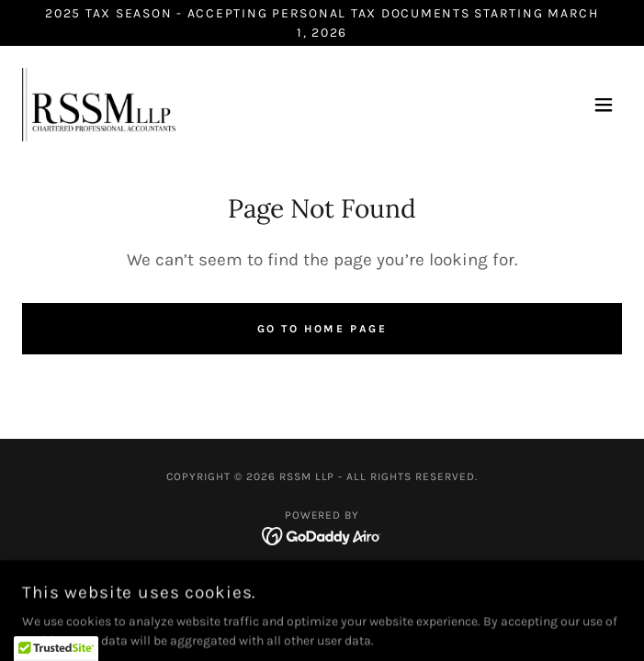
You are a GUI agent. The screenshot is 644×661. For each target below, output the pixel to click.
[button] (604, 105)
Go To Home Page (322, 329)
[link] (99, 105)
